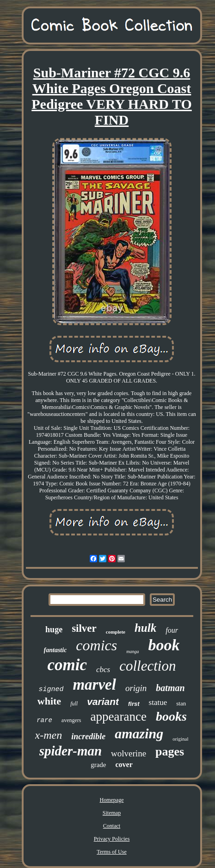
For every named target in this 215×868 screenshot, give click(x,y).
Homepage (112, 800)
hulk (145, 628)
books (171, 716)
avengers (71, 720)
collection (147, 666)
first (134, 704)
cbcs (103, 670)
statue (158, 702)
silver (84, 628)
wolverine (129, 753)
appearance (118, 717)
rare (44, 720)
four (172, 630)
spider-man (71, 751)
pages (170, 752)
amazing (139, 733)
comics (96, 645)
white (49, 701)
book (164, 645)
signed (51, 689)
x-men (49, 735)
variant (103, 701)
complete (116, 632)
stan (181, 703)
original (180, 739)
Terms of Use (111, 852)
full (74, 704)
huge (54, 629)
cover (124, 764)
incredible (88, 736)
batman (170, 688)
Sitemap (112, 813)
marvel (94, 685)
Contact (112, 826)
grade (98, 765)
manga (132, 651)
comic (68, 665)
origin (136, 688)
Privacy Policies (112, 839)
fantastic (55, 650)
